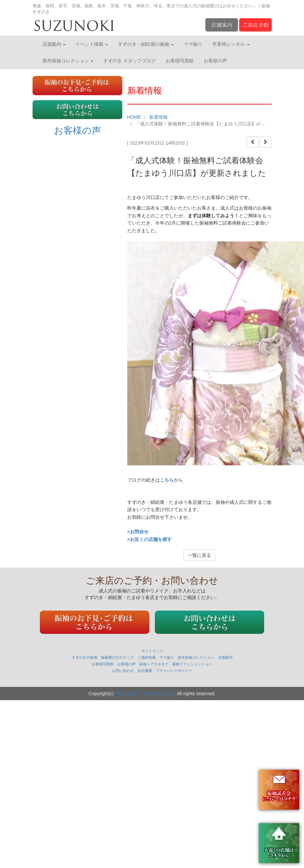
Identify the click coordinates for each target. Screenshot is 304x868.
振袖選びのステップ (117, 657)
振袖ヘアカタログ (154, 664)
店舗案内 (54, 44)
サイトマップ (152, 651)
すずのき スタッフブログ (130, 61)
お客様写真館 (180, 61)
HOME (134, 117)
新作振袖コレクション (68, 61)
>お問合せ (138, 532)
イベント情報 (92, 44)
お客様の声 (215, 61)
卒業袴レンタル (231, 44)
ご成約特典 (147, 657)
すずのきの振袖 (85, 657)
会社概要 (145, 671)
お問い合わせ (123, 671)
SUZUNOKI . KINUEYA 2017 (145, 694)
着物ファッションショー (192, 664)
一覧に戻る (199, 555)
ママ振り (193, 44)
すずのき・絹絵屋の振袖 (146, 44)
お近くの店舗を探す (151, 539)
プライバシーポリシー (174, 671)
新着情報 (158, 117)
